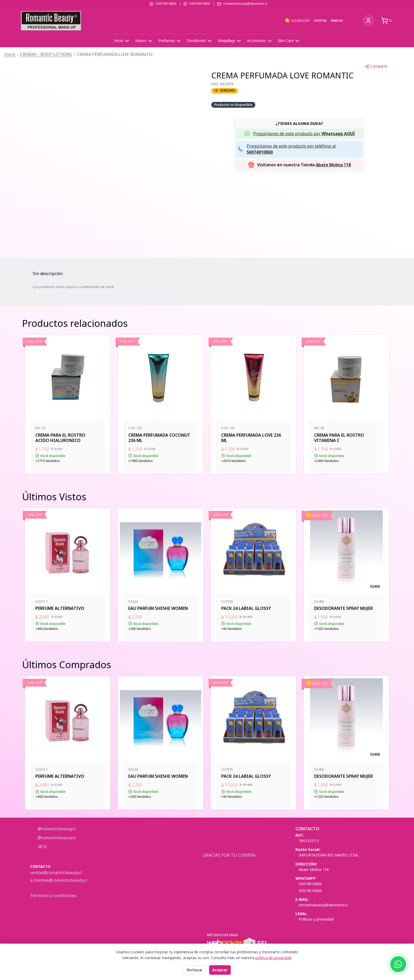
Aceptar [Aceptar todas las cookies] (220, 970)
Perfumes (170, 41)
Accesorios (260, 41)
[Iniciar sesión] (368, 21)
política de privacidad (273, 958)
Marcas (337, 20)
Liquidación (297, 20)
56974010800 (166, 4)
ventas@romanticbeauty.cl (56, 873)
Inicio (122, 41)
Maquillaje (230, 41)
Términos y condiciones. (54, 896)
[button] (299, 134)
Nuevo (144, 41)
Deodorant (200, 41)
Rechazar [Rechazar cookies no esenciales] (195, 970)
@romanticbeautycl (56, 829)
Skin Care (289, 41)
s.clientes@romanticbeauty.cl (59, 880)
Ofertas (320, 20)
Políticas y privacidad (316, 919)
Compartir (376, 66)
